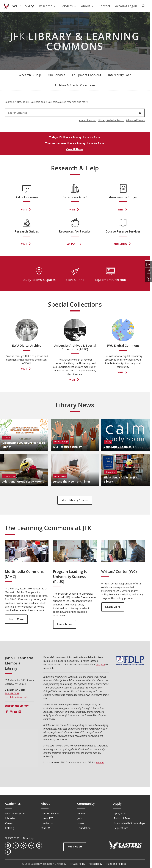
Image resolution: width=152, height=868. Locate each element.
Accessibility (95, 864)
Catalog (10, 828)
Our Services (56, 81)
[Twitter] (16, 846)
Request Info (121, 828)
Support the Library (17, 712)
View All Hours (75, 156)
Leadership (48, 823)
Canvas (9, 823)
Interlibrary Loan (120, 81)
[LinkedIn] (39, 846)
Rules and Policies (116, 864)
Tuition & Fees (122, 818)
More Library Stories (75, 507)
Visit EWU (47, 828)
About (87, 12)
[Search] (143, 12)
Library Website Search (111, 127)
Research (47, 12)
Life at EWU (48, 818)
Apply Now (120, 813)
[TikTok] (8, 852)
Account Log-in (126, 12)
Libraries (10, 818)
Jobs (80, 818)
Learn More (16, 626)
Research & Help (30, 81)
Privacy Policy (77, 864)
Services (68, 12)
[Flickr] (20, 718)
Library (28, 12)
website (100, 769)
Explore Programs (16, 813)
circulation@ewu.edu (16, 703)
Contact (104, 12)
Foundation (84, 828)
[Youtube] (15, 718)
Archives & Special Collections (75, 91)
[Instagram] (11, 718)
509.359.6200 (12, 838)
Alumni (81, 813)
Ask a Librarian (88, 127)
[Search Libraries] (64, 119)
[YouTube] (31, 846)
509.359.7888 (12, 700)
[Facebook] (7, 718)
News (81, 823)
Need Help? (75, 847)
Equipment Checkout (87, 81)
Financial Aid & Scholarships (129, 823)
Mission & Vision (51, 813)
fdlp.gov (100, 671)
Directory (28, 838)
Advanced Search (135, 127)
